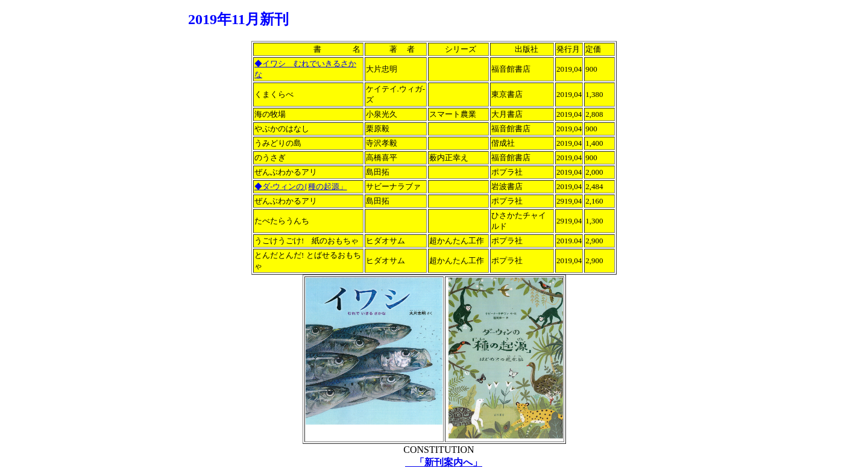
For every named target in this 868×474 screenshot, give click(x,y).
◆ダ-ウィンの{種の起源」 (301, 186)
